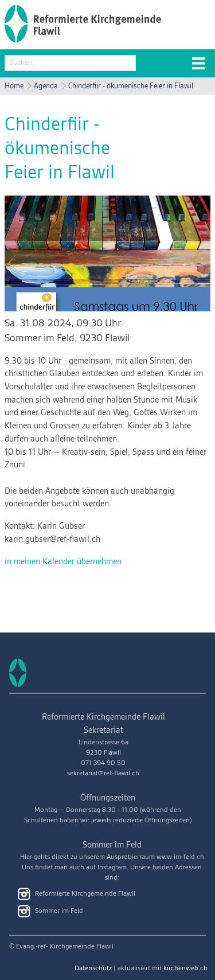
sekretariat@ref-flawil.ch (103, 773)
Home (14, 86)
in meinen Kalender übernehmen (63, 562)
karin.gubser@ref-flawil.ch (52, 540)
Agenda (46, 86)
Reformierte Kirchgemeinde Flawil (77, 894)
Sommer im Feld (67, 338)
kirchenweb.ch (185, 968)
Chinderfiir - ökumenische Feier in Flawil (131, 86)
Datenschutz (93, 968)
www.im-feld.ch (180, 857)
